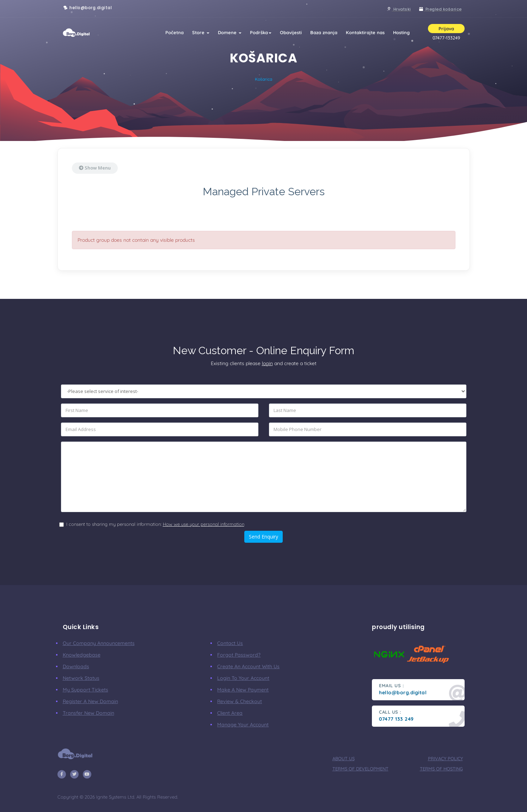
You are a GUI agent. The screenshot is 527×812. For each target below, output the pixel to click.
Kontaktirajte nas (365, 32)
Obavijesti (291, 32)
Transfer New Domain (88, 713)
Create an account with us (248, 666)
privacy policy (445, 758)
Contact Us (230, 643)
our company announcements (99, 643)
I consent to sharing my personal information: (155, 524)
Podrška (261, 32)
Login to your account (243, 678)
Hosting (401, 32)
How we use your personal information (204, 524)
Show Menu (95, 168)
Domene (230, 32)
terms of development (360, 769)
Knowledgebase (82, 655)
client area (230, 713)
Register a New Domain (90, 701)
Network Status (81, 678)
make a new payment (243, 690)
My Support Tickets (85, 690)
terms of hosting (441, 769)
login (267, 363)
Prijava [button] (446, 29)
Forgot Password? (239, 655)
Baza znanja (324, 32)
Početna (174, 32)
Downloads (76, 666)
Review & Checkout (240, 701)
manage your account (243, 725)
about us (344, 758)
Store (201, 32)
